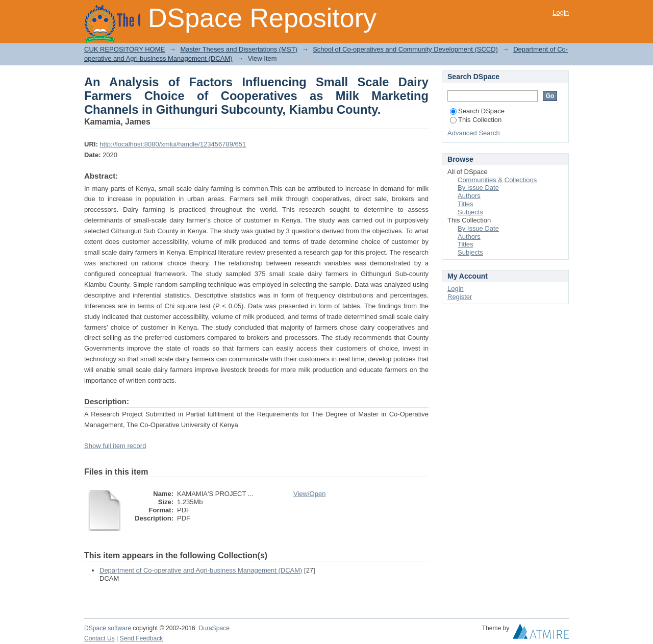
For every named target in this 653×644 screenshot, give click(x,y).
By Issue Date (478, 188)
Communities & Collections (497, 180)
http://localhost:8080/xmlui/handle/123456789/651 (173, 144)
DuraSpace (214, 628)
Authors (469, 196)
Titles (466, 204)
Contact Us (99, 638)
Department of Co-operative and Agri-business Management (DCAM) (201, 570)
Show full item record (115, 446)
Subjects (470, 212)
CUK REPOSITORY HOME (124, 49)
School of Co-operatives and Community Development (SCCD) (405, 49)
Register (460, 297)
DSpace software (108, 628)
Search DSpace (477, 111)
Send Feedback (142, 638)
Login (561, 13)
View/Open (309, 494)
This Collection (476, 120)
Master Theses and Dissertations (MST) (239, 49)
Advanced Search (474, 133)
